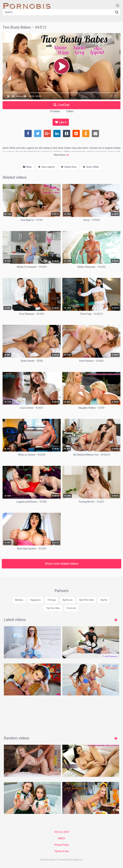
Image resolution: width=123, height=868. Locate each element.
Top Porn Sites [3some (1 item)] (53, 608)
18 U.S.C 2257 (61, 832)
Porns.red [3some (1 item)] (71, 608)
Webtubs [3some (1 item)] (19, 600)
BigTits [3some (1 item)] (104, 600)
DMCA (61, 838)
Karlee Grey (69, 167)
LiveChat (61, 105)
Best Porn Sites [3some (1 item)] (86, 600)
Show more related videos (62, 564)
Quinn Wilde (91, 167)
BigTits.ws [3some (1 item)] (68, 600)
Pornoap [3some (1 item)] (52, 600)
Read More (61, 155)
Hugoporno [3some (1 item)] (35, 600)
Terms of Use (62, 851)
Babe (27, 167)
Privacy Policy (61, 845)
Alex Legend (46, 167)
